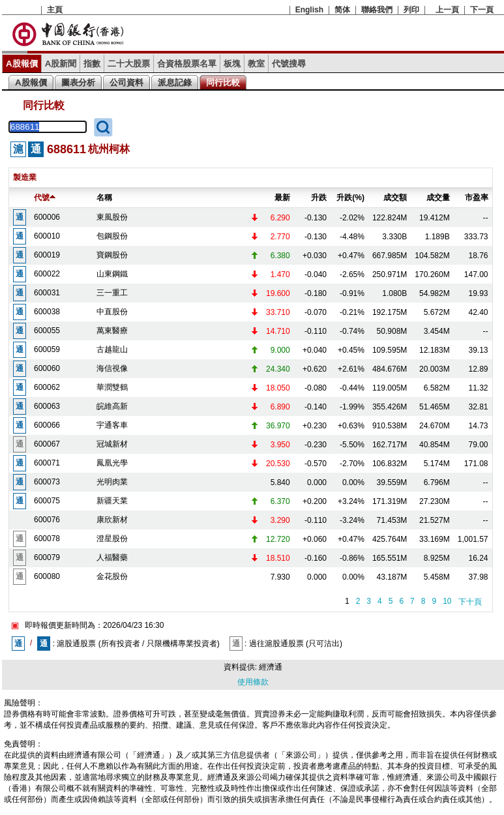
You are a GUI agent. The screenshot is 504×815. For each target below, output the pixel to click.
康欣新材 (112, 520)
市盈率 (477, 198)
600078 (47, 539)
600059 (47, 349)
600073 (47, 482)
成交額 (395, 198)
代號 (45, 198)
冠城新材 (112, 444)
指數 (92, 64)
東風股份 (112, 217)
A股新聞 (61, 64)
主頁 (55, 10)
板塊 (232, 64)
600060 (47, 368)
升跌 (319, 198)
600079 (47, 557)
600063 (47, 406)
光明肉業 (112, 482)
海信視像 (112, 368)
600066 (47, 425)
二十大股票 (129, 64)
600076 (47, 520)
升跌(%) (350, 198)
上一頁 (447, 10)
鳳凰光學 (112, 463)
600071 (47, 463)
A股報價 (22, 64)
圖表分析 (78, 82)
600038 (47, 312)
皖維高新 (112, 406)
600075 (47, 501)
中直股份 (112, 312)
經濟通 (271, 667)
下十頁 (470, 602)
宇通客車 (112, 425)
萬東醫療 (112, 331)
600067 (47, 444)
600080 (47, 576)
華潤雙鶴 (112, 387)
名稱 (104, 198)
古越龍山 (112, 349)
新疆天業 (112, 501)
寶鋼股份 (112, 255)
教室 (256, 64)
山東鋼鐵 (112, 274)
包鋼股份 (112, 236)
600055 (47, 331)
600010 (47, 236)
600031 (47, 293)
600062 (47, 387)
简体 (342, 10)
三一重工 (112, 293)
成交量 (438, 198)
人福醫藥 (112, 557)
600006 (47, 217)
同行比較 (223, 82)
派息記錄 (175, 82)
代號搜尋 (289, 64)
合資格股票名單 (187, 64)
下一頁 (482, 10)
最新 (282, 198)
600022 (47, 274)
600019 (47, 255)
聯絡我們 (377, 10)
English (309, 10)
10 (447, 601)
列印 (411, 10)
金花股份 (112, 576)
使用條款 (253, 682)
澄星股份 (112, 539)
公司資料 (126, 82)
